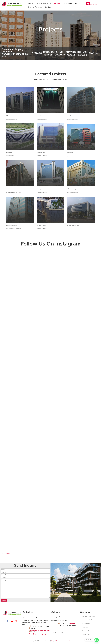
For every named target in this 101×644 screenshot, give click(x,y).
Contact (48, 7)
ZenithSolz (69, 641)
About (55, 632)
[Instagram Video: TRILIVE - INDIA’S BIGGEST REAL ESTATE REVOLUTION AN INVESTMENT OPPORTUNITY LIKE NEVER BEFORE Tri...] (50, 426)
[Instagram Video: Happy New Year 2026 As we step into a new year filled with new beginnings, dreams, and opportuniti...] (50, 325)
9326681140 (92, 5)
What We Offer (44, 3)
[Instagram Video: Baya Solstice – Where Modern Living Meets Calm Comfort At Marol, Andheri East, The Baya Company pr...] (50, 477)
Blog (77, 3)
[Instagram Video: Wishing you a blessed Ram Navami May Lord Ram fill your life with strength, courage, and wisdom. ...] (50, 275)
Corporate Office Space (88, 620)
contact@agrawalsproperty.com (40, 630)
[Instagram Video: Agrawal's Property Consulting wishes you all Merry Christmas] (50, 376)
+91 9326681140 (72, 624)
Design (53, 641)
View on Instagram (6, 553)
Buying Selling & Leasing (89, 616)
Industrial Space (86, 624)
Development (60, 641)
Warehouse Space (87, 631)
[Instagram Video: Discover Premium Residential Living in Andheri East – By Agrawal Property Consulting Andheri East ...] (50, 527)
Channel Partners (35, 7)
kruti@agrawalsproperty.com (39, 634)
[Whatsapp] (97, 640)
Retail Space (85, 627)
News (61, 632)
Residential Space (87, 634)
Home (30, 3)
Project (57, 3)
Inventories (68, 3)
